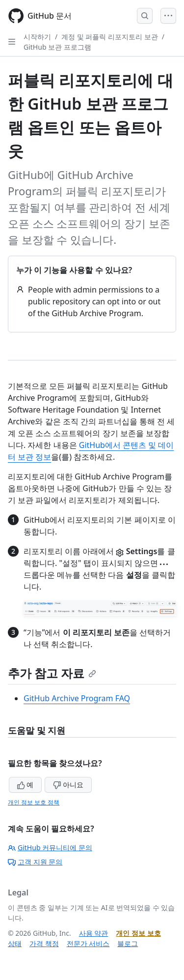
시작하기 (37, 37)
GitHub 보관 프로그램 (57, 47)
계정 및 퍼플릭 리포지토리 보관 (110, 37)
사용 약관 (94, 933)
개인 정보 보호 (138, 933)
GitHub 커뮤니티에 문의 (50, 847)
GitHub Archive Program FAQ (77, 698)
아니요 (68, 785)
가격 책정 (44, 943)
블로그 (128, 943)
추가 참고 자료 (52, 673)
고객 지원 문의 (35, 862)
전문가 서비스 (88, 943)
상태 (15, 943)
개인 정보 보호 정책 (34, 802)
